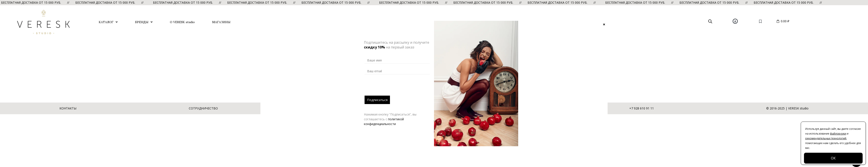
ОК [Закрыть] (833, 158)
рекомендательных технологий (826, 138)
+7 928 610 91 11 (642, 108)
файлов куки (838, 134)
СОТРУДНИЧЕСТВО (203, 108)
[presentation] (398, 87)
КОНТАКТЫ (68, 108)
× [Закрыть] (604, 24)
